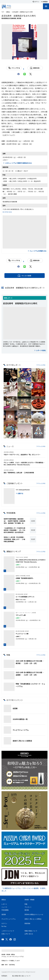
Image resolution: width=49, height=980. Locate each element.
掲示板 (27, 910)
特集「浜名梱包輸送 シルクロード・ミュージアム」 (30, 685)
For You (4, 926)
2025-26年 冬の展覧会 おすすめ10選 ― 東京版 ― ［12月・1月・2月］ (30, 662)
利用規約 (4, 976)
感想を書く (35, 68)
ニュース (4, 907)
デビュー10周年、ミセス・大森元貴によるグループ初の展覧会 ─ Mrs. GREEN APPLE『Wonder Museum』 (24, 464)
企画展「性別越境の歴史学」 (25, 578)
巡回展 (15, 708)
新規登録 (27, 923)
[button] (11, 375)
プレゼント (28, 907)
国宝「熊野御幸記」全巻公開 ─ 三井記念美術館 (19, 473)
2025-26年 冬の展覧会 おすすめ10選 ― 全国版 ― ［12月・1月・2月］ (30, 674)
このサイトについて (8, 931)
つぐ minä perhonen (23, 490)
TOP (3, 12)
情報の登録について (31, 931)
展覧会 (8, 12)
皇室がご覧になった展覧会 (22, 741)
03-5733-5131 (7, 212)
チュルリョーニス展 (22, 634)
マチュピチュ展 (21, 615)
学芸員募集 (5, 910)
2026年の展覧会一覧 (20, 719)
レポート (10, 298)
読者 (5, 298)
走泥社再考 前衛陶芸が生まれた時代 (20, 303)
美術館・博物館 (29, 900)
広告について (6, 934)
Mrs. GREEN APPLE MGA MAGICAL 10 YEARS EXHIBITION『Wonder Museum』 (31, 561)
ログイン (4, 923)
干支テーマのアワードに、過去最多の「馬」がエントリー (22, 455)
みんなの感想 (24, 276)
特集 (26, 904)
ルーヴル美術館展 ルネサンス (25, 597)
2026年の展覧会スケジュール (34, 914)
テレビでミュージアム (21, 730)
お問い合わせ (29, 934)
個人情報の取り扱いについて (21, 976)
